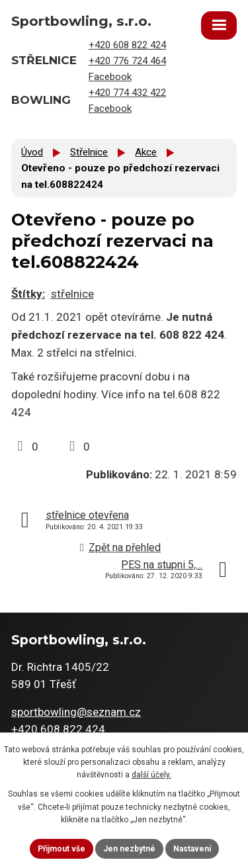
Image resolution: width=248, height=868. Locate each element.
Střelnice (89, 152)
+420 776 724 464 (127, 61)
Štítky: (28, 294)
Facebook (110, 77)
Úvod (32, 152)
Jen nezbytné (129, 849)
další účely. (151, 775)
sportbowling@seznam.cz (76, 712)
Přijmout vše (62, 849)
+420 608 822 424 (127, 45)
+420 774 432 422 (127, 93)
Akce (146, 152)
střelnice (72, 294)
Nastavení (192, 849)
